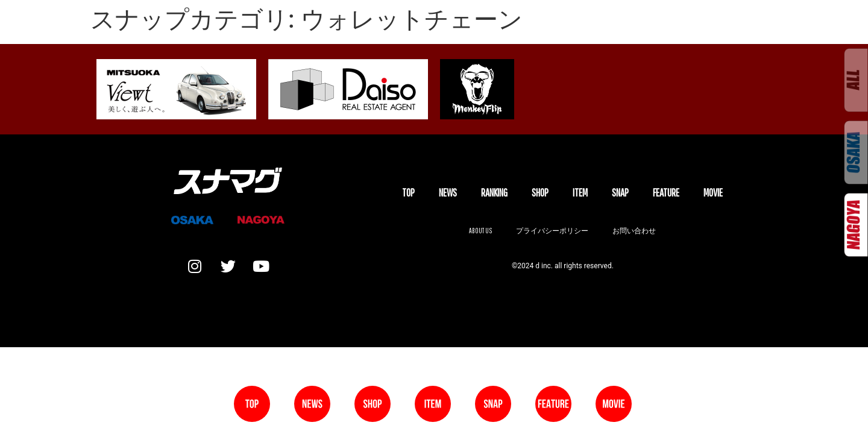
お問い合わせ (634, 231)
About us (480, 231)
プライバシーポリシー (552, 231)
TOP (408, 193)
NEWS (448, 193)
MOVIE (713, 193)
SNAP (620, 193)
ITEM (580, 193)
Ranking (494, 193)
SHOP (540, 193)
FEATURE (666, 193)
